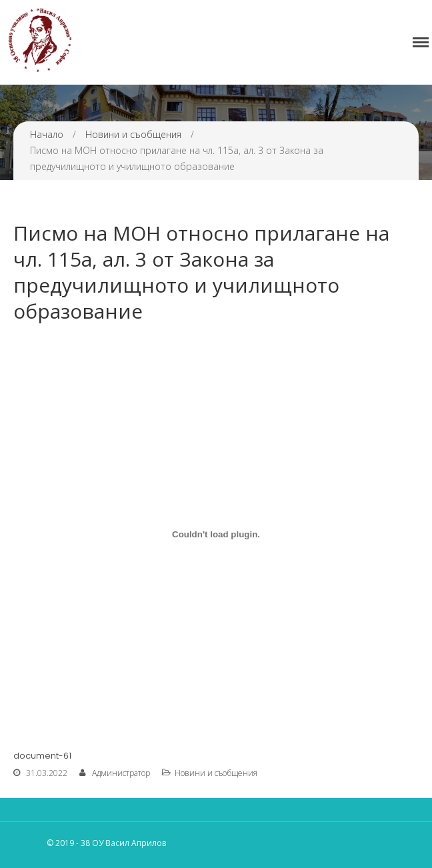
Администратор (121, 773)
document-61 (42, 756)
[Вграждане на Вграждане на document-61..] (216, 534)
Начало (47, 134)
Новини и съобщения (133, 134)
